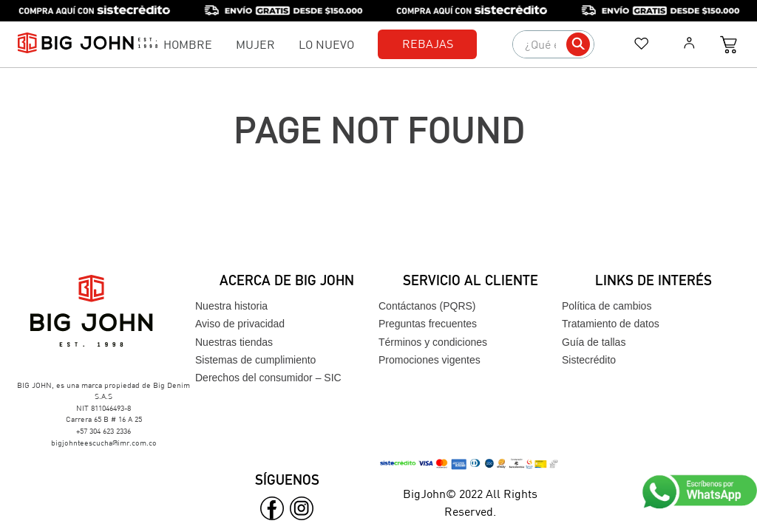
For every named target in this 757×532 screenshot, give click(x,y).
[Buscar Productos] (578, 44)
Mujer (255, 44)
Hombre (188, 44)
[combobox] (553, 44)
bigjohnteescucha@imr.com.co (104, 443)
